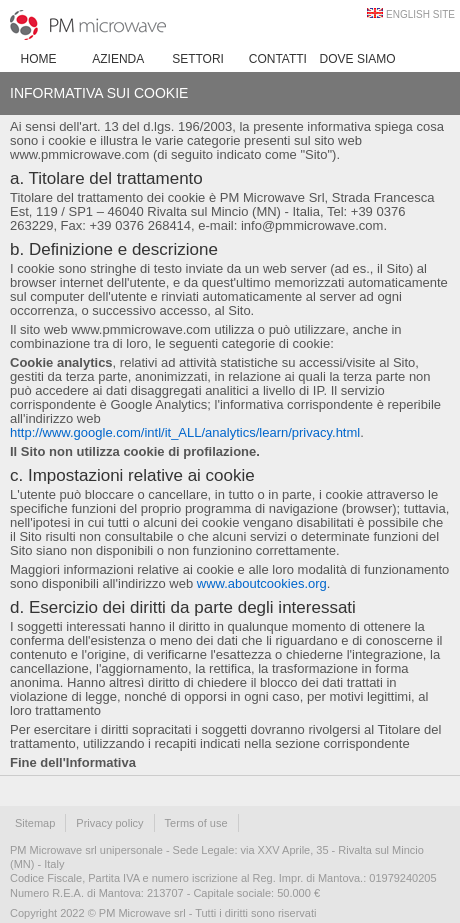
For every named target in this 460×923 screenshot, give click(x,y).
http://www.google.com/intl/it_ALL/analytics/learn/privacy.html (185, 432)
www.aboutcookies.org (262, 583)
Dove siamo (358, 59)
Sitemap (35, 823)
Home (39, 59)
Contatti (278, 59)
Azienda (118, 59)
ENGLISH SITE (420, 14)
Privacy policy (109, 823)
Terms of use (196, 823)
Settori (198, 59)
